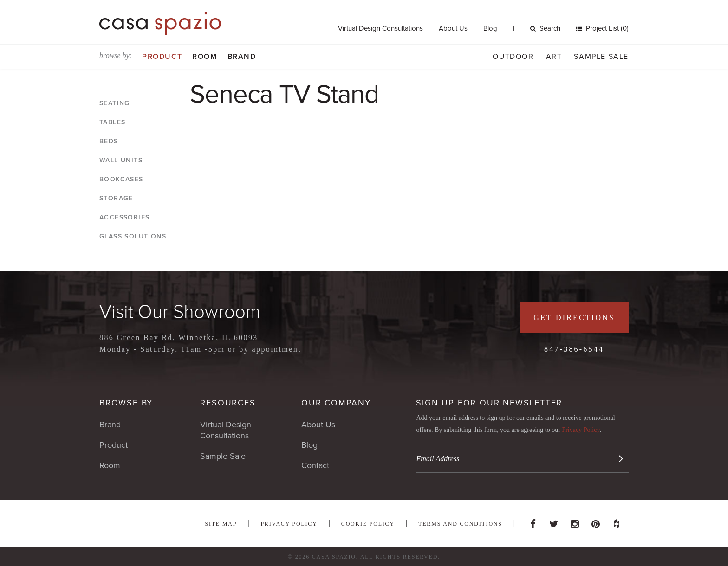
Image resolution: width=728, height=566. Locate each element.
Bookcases (121, 179)
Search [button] (545, 28)
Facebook (533, 521)
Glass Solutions (133, 236)
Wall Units (121, 160)
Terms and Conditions (460, 524)
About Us (453, 28)
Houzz (617, 521)
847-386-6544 (574, 349)
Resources (228, 403)
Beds (109, 141)
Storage (116, 198)
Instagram (575, 521)
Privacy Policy (581, 430)
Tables (112, 122)
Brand (242, 57)
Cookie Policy (368, 524)
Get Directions (574, 318)
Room (205, 57)
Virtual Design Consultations (380, 28)
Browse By (126, 403)
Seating (115, 103)
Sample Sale (601, 57)
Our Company (336, 403)
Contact (315, 465)
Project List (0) (606, 28)
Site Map (221, 524)
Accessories (124, 217)
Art (554, 57)
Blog (490, 28)
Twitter (554, 521)
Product (162, 57)
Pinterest (596, 521)
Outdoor (513, 57)
